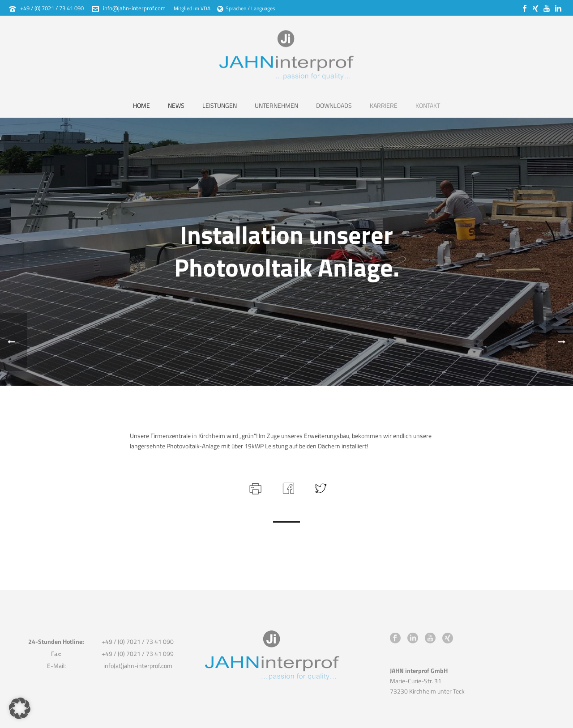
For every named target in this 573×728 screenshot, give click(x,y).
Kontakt (428, 105)
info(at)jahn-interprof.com (138, 666)
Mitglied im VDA (192, 8)
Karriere (384, 105)
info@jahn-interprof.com (134, 8)
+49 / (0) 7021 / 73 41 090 (52, 8)
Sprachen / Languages (246, 8)
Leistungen (220, 105)
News (176, 105)
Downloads (334, 105)
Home (141, 105)
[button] (20, 708)
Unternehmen (276, 105)
